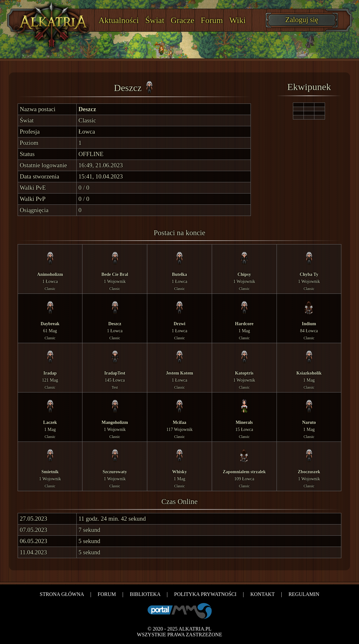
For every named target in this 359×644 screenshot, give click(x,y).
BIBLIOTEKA (145, 594)
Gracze (183, 20)
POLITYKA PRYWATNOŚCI (205, 594)
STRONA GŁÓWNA (62, 594)
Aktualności (119, 20)
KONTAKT (262, 594)
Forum (212, 20)
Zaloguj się (302, 20)
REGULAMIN (304, 594)
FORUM (107, 594)
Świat (155, 20)
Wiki (238, 20)
